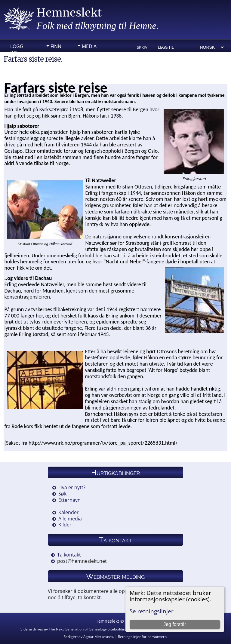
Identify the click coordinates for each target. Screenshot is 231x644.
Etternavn (69, 500)
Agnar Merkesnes (98, 637)
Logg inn (17, 48)
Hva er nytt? (72, 487)
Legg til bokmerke (168, 48)
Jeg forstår (175, 624)
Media (89, 46)
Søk (62, 494)
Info (56, 56)
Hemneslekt (69, 13)
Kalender (69, 512)
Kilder (65, 525)
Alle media (70, 519)
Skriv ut (142, 48)
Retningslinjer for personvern (142, 637)
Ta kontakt (69, 555)
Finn (56, 46)
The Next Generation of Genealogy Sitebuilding (88, 629)
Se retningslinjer (152, 611)
